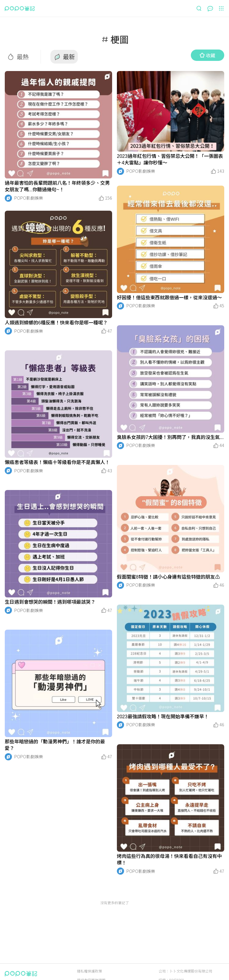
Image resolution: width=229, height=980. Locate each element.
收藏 (208, 55)
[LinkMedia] (58, 125)
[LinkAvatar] (8, 198)
